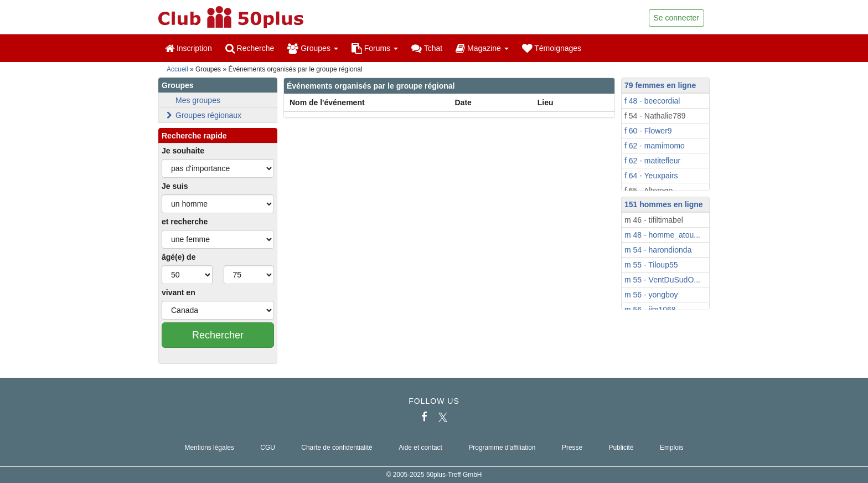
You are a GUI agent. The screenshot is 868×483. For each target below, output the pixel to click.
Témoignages (552, 48)
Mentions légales (210, 448)
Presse (572, 448)
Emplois (671, 448)
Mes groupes (198, 100)
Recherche (250, 48)
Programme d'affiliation (502, 448)
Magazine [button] (482, 48)
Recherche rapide (194, 136)
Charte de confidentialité (337, 448)
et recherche (185, 222)
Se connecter (677, 18)
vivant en (179, 292)
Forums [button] (375, 48)
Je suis (175, 186)
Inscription (188, 48)
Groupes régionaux (203, 115)
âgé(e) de (179, 257)
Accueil (177, 69)
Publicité (621, 448)
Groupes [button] (312, 48)
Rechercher (218, 335)
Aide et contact (420, 448)
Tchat (427, 48)
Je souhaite (183, 151)
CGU (267, 448)
